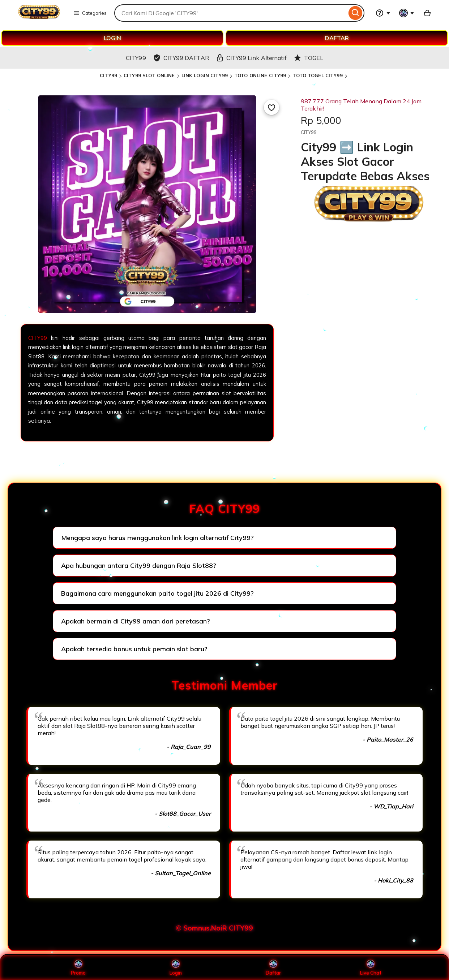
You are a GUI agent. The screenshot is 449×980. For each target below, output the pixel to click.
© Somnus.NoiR (201, 928)
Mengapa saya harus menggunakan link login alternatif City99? (157, 538)
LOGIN (112, 38)
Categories (90, 13)
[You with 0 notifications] (407, 13)
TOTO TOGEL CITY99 (317, 75)
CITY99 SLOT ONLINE (149, 75)
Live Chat (371, 967)
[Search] (356, 13)
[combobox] (230, 13)
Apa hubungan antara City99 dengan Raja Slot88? (139, 565)
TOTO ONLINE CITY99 (260, 75)
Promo (78, 967)
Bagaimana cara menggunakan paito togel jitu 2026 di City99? (157, 593)
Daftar (273, 967)
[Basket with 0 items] (427, 13)
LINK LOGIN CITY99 (205, 75)
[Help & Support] (383, 13)
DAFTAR (337, 38)
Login (176, 967)
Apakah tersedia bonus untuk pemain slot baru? (134, 649)
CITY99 (108, 75)
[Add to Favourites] (271, 107)
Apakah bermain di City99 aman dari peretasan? (136, 621)
